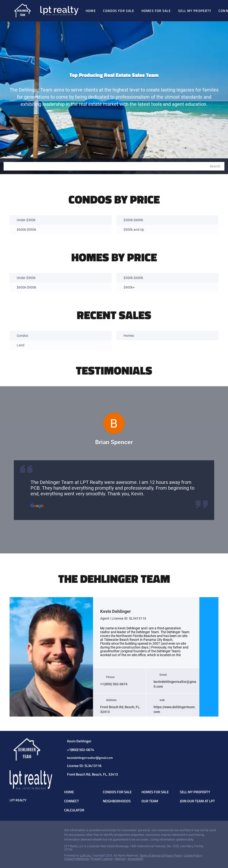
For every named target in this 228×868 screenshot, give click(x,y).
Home (91, 11)
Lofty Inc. (86, 856)
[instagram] (209, 657)
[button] (215, 166)
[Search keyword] (104, 166)
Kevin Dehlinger (116, 611)
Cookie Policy (193, 856)
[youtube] (209, 666)
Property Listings (102, 859)
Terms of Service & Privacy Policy (161, 856)
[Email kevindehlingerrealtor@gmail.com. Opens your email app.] (96, 758)
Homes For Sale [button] (156, 11)
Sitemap (120, 859)
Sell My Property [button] (195, 11)
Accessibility (136, 859)
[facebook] (209, 647)
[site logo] (31, 750)
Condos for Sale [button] (119, 11)
